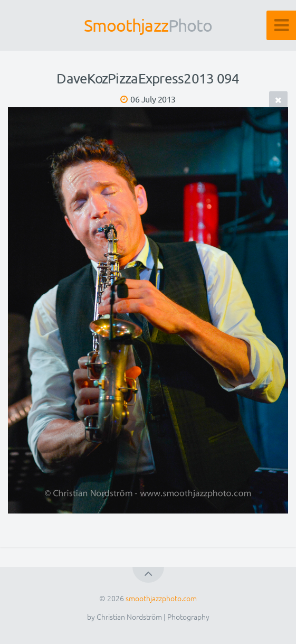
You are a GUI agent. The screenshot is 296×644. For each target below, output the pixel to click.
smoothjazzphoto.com (161, 598)
